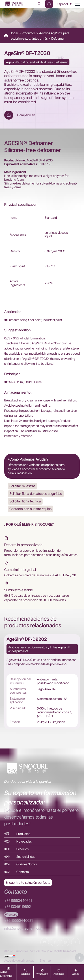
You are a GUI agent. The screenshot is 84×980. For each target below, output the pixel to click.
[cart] (49, 4)
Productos (29, 33)
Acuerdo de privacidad (19, 960)
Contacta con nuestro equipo (30, 509)
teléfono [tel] (25, 974)
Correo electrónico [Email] (6, 974)
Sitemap (45, 960)
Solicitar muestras (22, 486)
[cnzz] (10, 956)
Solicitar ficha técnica (25, 501)
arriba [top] (76, 974)
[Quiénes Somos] (42, 864)
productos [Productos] (59, 974)
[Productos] (42, 834)
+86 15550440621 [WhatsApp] (18, 921)
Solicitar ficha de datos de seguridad (36, 494)
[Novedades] (42, 841)
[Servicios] (42, 849)
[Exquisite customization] (28, 883)
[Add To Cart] (9, 115)
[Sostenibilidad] (42, 857)
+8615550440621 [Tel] (18, 901)
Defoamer (58, 38)
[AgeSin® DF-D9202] (42, 682)
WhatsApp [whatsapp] (42, 974)
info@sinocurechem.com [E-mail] (24, 928)
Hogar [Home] (14, 33)
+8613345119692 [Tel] (18, 907)
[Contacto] (42, 872)
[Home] (14, 4)
